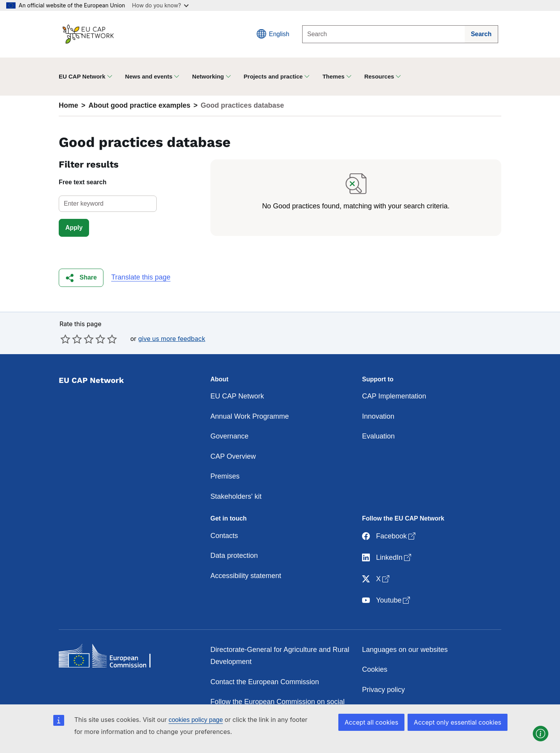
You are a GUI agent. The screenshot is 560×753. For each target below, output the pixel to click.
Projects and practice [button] (273, 76)
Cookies (375, 669)
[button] (81, 278)
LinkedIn (387, 558)
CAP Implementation (394, 396)
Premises (225, 476)
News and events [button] (149, 76)
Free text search (83, 182)
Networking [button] (208, 76)
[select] (108, 204)
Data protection (234, 556)
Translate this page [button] (141, 277)
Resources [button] (379, 76)
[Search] (384, 34)
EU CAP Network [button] (82, 76)
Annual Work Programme (250, 416)
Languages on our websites (405, 650)
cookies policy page (196, 720)
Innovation (378, 416)
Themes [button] (333, 76)
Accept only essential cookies (458, 722)
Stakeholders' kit (236, 496)
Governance (229, 436)
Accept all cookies (371, 722)
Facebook (389, 537)
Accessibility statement (246, 576)
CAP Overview (233, 456)
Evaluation (378, 436)
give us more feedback (172, 339)
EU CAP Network (237, 396)
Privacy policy (383, 690)
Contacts (224, 536)
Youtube (387, 601)
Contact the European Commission (265, 682)
